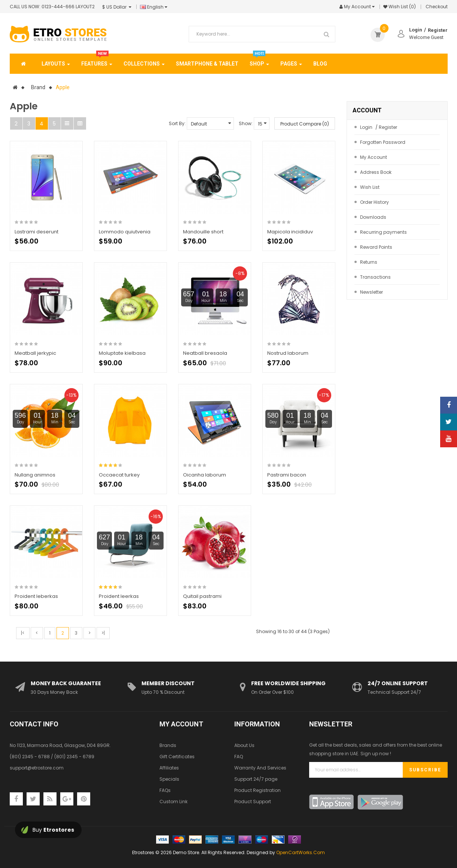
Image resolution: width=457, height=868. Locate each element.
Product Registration (258, 790)
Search (327, 34)
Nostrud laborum (288, 353)
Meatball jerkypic (35, 353)
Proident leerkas (119, 596)
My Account (374, 157)
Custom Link (173, 802)
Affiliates (169, 768)
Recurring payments (383, 232)
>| (103, 633)
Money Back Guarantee (66, 683)
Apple (63, 87)
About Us (244, 745)
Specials (169, 779)
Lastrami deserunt (36, 232)
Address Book (376, 172)
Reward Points (376, 247)
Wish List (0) (402, 7)
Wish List (370, 187)
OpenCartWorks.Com (301, 852)
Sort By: (177, 123)
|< (23, 633)
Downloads (373, 217)
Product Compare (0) (305, 124)
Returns (369, 262)
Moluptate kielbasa (122, 353)
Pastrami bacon (287, 475)
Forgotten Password (383, 142)
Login (416, 30)
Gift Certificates (177, 757)
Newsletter (371, 292)
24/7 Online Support (398, 683)
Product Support (253, 802)
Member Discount (168, 683)
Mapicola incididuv (290, 232)
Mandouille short (203, 232)
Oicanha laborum (205, 475)
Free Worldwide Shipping (288, 683)
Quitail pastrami (202, 596)
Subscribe (425, 770)
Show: (246, 123)
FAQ (239, 757)
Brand (38, 87)
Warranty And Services (260, 768)
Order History (374, 202)
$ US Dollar (117, 7)
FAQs (165, 790)
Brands (168, 745)
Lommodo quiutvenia (125, 232)
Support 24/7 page (256, 779)
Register (438, 30)
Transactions (375, 277)
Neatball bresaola (205, 353)
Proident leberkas (36, 596)
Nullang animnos (35, 475)
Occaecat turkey (119, 475)
